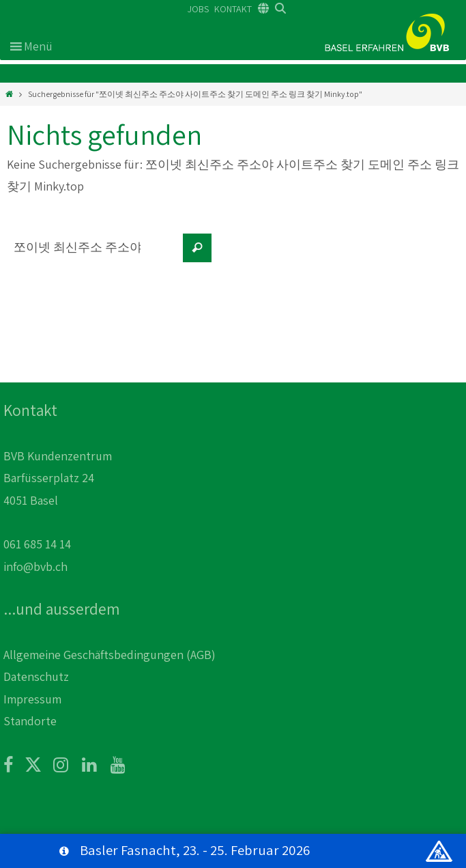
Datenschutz (36, 676)
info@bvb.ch (35, 566)
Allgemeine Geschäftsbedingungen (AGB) (110, 655)
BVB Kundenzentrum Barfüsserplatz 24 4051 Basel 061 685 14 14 (58, 500)
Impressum (32, 699)
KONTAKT (233, 9)
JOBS (198, 9)
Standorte (30, 721)
